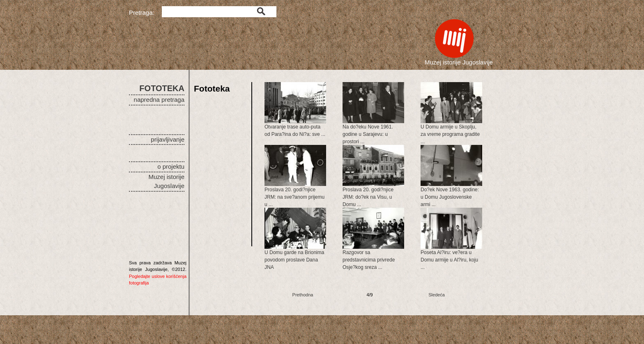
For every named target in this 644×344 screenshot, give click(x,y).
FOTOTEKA (162, 88)
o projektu (171, 166)
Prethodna (303, 295)
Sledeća (437, 295)
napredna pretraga (159, 100)
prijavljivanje (168, 139)
